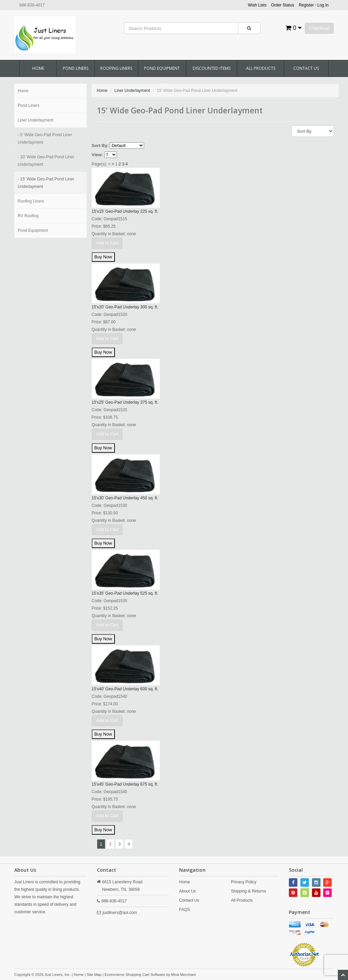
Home (38, 68)
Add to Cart (107, 243)
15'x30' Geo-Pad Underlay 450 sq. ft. (125, 498)
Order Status (283, 5)
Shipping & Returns (249, 891)
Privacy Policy (244, 882)
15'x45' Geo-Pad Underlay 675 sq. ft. (125, 784)
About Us (187, 891)
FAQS (185, 910)
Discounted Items (212, 68)
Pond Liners (76, 68)
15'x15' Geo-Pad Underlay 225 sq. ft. (125, 211)
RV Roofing (28, 216)
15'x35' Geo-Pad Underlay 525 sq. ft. (125, 593)
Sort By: (100, 146)
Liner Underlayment (36, 120)
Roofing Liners (116, 68)
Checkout (319, 28)
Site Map (94, 975)
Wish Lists (257, 5)
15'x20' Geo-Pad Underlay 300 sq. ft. (125, 307)
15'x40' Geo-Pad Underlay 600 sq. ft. (125, 689)
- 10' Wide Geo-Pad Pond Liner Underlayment (46, 161)
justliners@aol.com (120, 913)
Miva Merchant (184, 975)
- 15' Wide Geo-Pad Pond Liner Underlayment (46, 183)
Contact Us (306, 68)
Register (306, 5)
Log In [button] (323, 5)
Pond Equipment (162, 68)
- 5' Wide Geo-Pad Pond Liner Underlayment (45, 139)
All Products (261, 68)
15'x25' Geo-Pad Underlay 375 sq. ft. (125, 402)
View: (98, 155)
